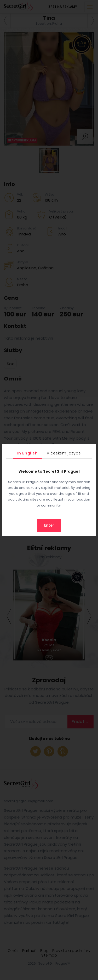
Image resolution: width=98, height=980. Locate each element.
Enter (49, 525)
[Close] (91, 450)
